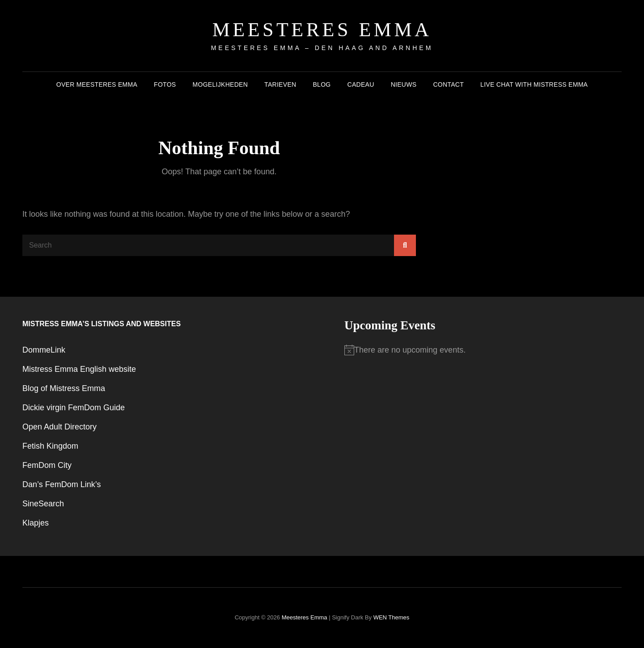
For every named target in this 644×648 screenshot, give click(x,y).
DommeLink (44, 350)
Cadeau (361, 84)
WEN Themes (392, 617)
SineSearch (43, 504)
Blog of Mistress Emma (64, 388)
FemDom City (47, 465)
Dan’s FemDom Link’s (61, 484)
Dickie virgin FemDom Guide (74, 408)
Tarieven (280, 84)
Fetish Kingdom (50, 446)
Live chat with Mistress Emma (534, 84)
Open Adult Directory (59, 427)
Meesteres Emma (322, 30)
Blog (322, 84)
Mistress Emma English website (79, 369)
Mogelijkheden (220, 84)
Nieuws (404, 84)
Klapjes (36, 523)
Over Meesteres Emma (97, 84)
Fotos (165, 84)
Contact (448, 84)
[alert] (483, 350)
